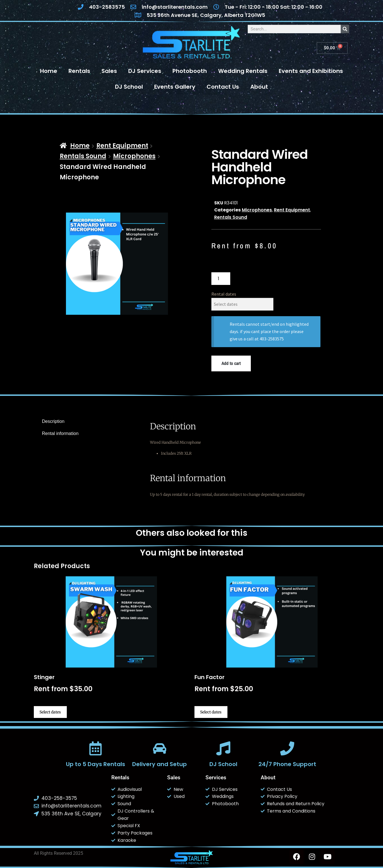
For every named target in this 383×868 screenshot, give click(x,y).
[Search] (345, 29)
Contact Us (223, 87)
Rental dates (224, 294)
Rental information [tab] (60, 433)
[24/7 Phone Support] (287, 748)
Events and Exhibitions (311, 71)
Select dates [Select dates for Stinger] (50, 712)
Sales (109, 71)
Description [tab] (53, 421)
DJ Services (145, 71)
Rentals (79, 71)
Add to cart (231, 363)
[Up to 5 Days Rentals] (96, 748)
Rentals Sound (83, 156)
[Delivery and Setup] (160, 748)
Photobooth (190, 71)
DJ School (129, 87)
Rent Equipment (122, 146)
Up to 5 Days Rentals (96, 764)
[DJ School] (223, 748)
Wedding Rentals (243, 71)
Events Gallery (175, 87)
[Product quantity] (221, 279)
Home (49, 71)
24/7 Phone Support (287, 764)
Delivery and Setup (160, 764)
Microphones (134, 156)
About (259, 87)
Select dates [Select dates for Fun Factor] (211, 712)
